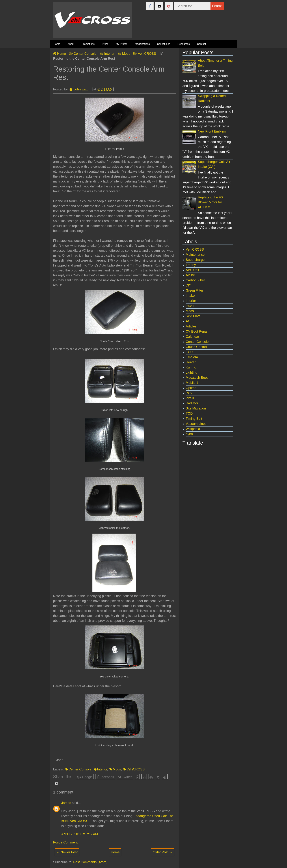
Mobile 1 (192, 383)
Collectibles (164, 44)
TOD (189, 413)
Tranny (191, 265)
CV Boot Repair (197, 331)
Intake (190, 296)
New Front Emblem (212, 131)
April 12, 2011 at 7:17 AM (80, 834)
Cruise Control (196, 347)
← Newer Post (67, 852)
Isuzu (190, 306)
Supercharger (196, 260)
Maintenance (195, 255)
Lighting (192, 372)
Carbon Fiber (195, 280)
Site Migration (196, 408)
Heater (191, 362)
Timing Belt (194, 419)
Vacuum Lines (196, 424)
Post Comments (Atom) (90, 862)
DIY (189, 285)
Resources (184, 44)
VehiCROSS (136, 769)
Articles (191, 326)
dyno (189, 434)
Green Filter (194, 290)
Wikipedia (193, 429)
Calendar (192, 337)
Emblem (192, 357)
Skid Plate (193, 316)
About (71, 44)
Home (115, 852)
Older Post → (163, 852)
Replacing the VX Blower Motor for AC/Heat (211, 202)
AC (188, 321)
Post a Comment (65, 842)
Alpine (190, 275)
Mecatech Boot (197, 378)
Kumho (191, 367)
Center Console (80, 769)
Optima (191, 388)
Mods (117, 769)
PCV (189, 393)
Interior (102, 769)
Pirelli (190, 398)
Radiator (192, 403)
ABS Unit (192, 270)
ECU (189, 352)
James (66, 803)
